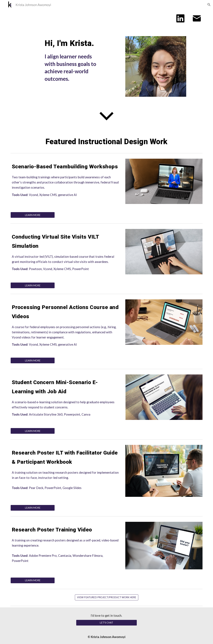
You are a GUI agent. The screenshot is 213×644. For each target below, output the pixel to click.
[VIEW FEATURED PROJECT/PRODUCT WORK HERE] (107, 597)
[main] (74, 43)
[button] (209, 5)
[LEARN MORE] (33, 215)
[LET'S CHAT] (106, 623)
